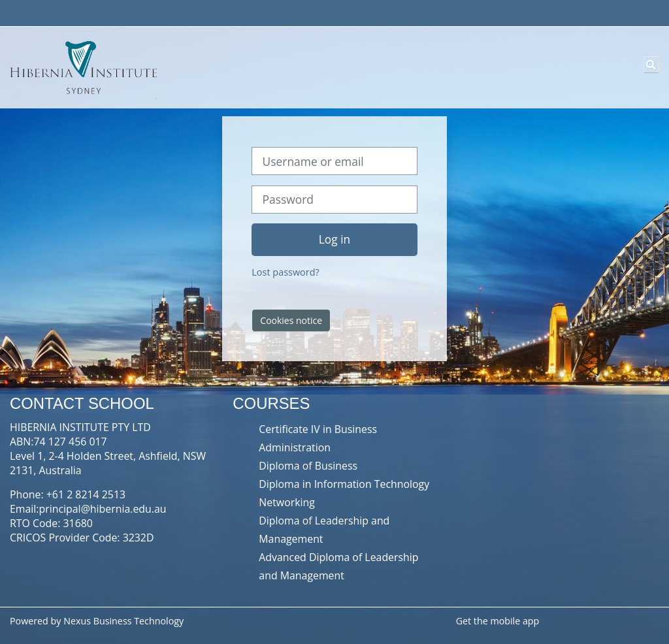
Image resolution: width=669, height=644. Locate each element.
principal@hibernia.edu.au (103, 509)
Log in (334, 239)
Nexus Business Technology (125, 621)
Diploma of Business (308, 466)
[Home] (82, 67)
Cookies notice (291, 320)
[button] (651, 65)
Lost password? (285, 272)
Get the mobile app (498, 621)
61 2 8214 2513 (89, 494)
